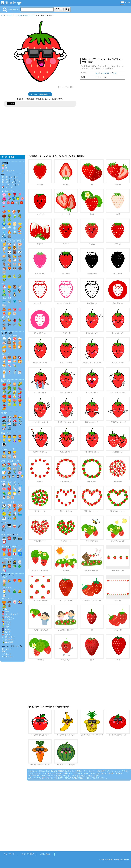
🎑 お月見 (6, 632)
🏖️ (20, 232)
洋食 (9, 335)
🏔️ (15, 232)
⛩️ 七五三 (6, 635)
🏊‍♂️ (20, 514)
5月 (17, 177)
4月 (12, 177)
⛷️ (4, 518)
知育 (17, 461)
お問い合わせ (45, 854)
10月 (13, 182)
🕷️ (9, 606)
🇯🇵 (15, 554)
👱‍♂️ (4, 440)
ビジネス (5, 449)
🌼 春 (4, 165)
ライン (9, 649)
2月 (18, 185)
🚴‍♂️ (20, 420)
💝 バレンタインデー (11, 614)
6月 (7, 180)
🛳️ (9, 428)
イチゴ (31, 15)
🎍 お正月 (6, 609)
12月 (8, 185)
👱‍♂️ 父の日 (6, 624)
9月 (7, 182)
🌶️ (20, 392)
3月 (7, 177)
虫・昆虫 (6, 317)
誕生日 (5, 577)
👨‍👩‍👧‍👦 (4, 444)
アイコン (5, 547)
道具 (16, 534)
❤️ (9, 489)
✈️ (20, 424)
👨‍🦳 (9, 440)
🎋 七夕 (5, 627)
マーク (13, 547)
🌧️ (9, 228)
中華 (15, 335)
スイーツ (6, 354)
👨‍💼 (4, 453)
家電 (3, 534)
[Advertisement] (103, 37)
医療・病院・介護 (9, 482)
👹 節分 (5, 612)
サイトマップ (9, 854)
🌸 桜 (4, 168)
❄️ (15, 228)
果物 (9, 381)
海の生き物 (7, 298)
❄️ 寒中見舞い (8, 637)
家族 (3, 433)
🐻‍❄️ (20, 252)
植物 (7, 191)
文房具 (10, 461)
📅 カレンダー (8, 187)
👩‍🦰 (20, 436)
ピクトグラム (8, 656)
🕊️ (20, 287)
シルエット (7, 654)
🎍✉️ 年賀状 (7, 642)
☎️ (9, 538)
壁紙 (4, 651)
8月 (17, 180)
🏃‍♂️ (15, 473)
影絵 (19, 241)
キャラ (9, 241)
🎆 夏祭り (6, 629)
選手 (13, 502)
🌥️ (4, 228)
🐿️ (9, 264)
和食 (4, 335)
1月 (13, 185)
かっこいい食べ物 (22, 15)
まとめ (125, 3)
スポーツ (5, 502)
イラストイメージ (7, 15)
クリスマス (7, 588)
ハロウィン (7, 598)
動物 (3, 241)
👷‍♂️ (15, 453)
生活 (9, 433)
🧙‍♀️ (20, 602)
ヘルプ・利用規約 (27, 854)
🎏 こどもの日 (8, 171)
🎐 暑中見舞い (8, 640)
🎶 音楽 (5, 522)
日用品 (10, 534)
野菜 (3, 381)
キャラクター (7, 559)
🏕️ (15, 518)
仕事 (13, 449)
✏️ (20, 465)
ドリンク (6, 369)
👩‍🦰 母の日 (6, 622)
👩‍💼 (9, 453)
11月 (18, 182)
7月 (12, 180)
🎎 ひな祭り (7, 617)
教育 (3, 461)
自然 (13, 191)
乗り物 (4, 413)
